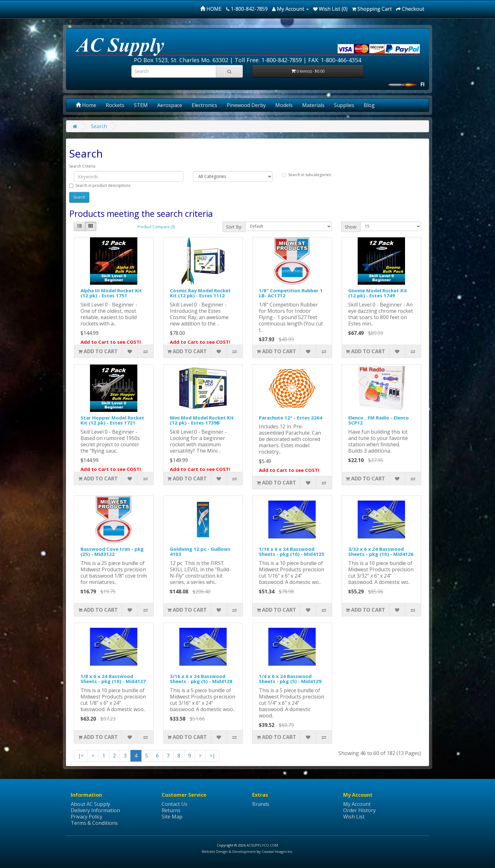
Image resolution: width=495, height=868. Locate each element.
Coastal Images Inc (277, 851)
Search (99, 126)
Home (86, 105)
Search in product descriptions (100, 185)
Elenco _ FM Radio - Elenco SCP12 (379, 420)
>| (212, 756)
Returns (171, 810)
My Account (357, 804)
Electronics (204, 105)
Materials (313, 105)
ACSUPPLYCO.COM (262, 845)
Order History (359, 810)
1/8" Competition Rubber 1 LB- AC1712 (291, 293)
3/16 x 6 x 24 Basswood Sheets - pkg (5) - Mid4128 (201, 679)
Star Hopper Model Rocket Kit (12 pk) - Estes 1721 (112, 420)
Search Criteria (82, 166)
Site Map (172, 817)
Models (284, 105)
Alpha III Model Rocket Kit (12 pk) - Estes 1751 (111, 293)
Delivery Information (95, 810)
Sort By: (234, 227)
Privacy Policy (86, 817)
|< (81, 756)
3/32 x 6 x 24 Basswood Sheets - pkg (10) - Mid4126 (381, 552)
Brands (261, 804)
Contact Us (175, 804)
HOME (211, 9)
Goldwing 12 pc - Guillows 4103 (200, 552)
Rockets (115, 105)
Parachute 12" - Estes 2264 (291, 418)
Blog (369, 105)
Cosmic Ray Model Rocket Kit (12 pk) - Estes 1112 (200, 293)
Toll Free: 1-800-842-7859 (268, 60)
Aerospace (170, 105)
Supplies (344, 105)
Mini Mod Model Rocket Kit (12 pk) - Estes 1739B (202, 420)
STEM (141, 105)
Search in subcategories (306, 175)
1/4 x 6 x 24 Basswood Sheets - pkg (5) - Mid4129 (290, 679)
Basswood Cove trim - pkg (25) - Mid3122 (112, 552)
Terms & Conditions (94, 823)
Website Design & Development (229, 851)
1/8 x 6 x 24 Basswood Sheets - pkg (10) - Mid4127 (113, 679)
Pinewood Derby (246, 105)
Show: (351, 227)
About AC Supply (90, 804)
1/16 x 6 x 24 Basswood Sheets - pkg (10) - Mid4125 (292, 552)
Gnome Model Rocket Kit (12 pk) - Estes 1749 (378, 293)
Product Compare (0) (156, 227)
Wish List (354, 817)
